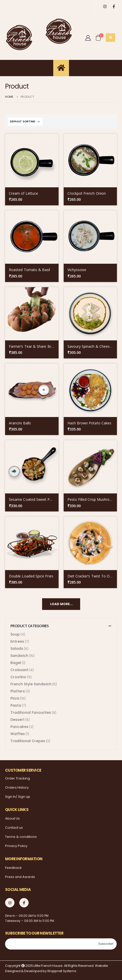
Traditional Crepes (28, 741)
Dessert (18, 720)
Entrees (17, 641)
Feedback (13, 868)
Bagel (16, 663)
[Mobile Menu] (110, 38)
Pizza (15, 698)
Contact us (14, 828)
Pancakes (19, 727)
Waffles (18, 734)
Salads (17, 649)
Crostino (18, 677)
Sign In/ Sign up (18, 797)
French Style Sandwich (31, 684)
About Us (12, 818)
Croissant (19, 670)
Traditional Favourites (31, 712)
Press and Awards (20, 877)
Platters (18, 691)
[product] (32, 161)
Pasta (16, 705)
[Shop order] (25, 122)
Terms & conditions (21, 837)
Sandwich (19, 656)
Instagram (10, 903)
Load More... (62, 604)
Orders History (17, 787)
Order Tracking (18, 778)
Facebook (24, 903)
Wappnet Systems (62, 971)
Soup (15, 634)
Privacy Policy (16, 846)
